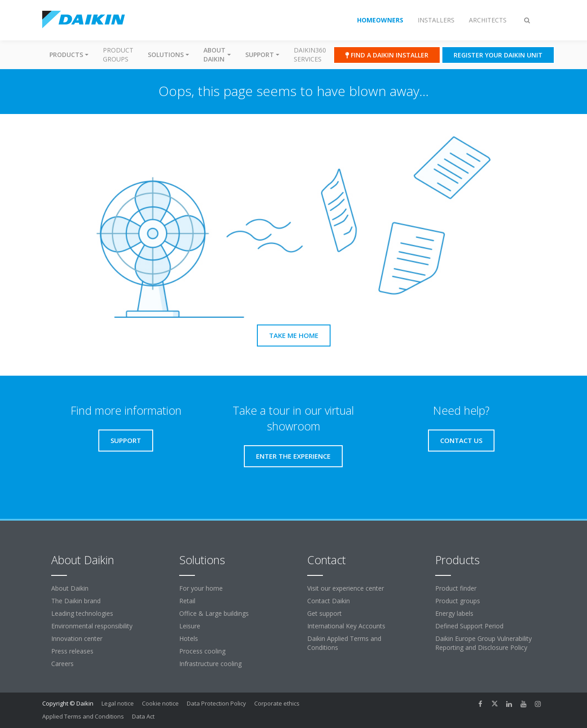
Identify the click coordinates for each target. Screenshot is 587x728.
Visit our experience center (346, 588)
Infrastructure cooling (210, 664)
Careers (62, 664)
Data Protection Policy (216, 703)
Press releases (72, 651)
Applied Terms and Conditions (83, 716)
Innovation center (77, 638)
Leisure (190, 626)
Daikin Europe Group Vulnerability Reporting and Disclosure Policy (483, 643)
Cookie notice (160, 703)
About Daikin (70, 588)
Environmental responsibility (92, 626)
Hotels (189, 638)
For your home (201, 588)
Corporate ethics (277, 703)
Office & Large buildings (214, 613)
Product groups (118, 55)
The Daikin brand (76, 601)
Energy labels (454, 613)
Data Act (143, 716)
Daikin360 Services (310, 55)
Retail (187, 601)
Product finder (456, 588)
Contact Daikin (329, 601)
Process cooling (202, 651)
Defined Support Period (469, 626)
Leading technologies (82, 613)
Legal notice (118, 703)
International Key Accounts (346, 626)
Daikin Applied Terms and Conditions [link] (344, 643)
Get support (324, 613)
